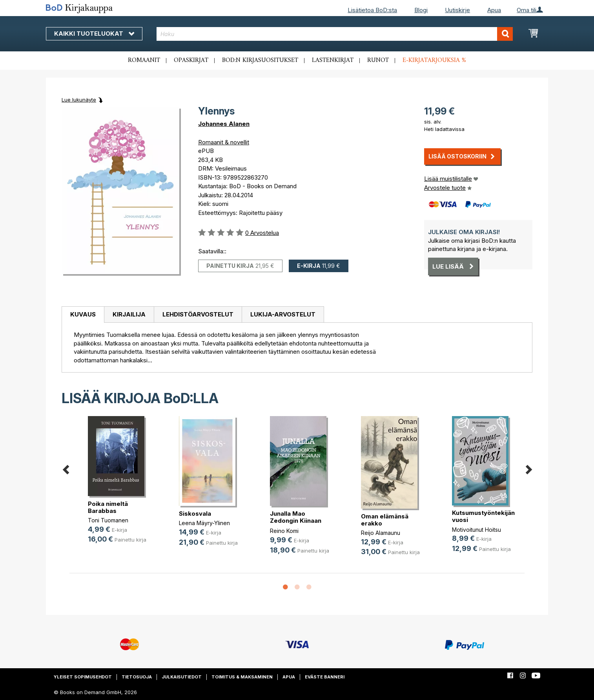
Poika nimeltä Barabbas (108, 507)
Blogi (421, 10)
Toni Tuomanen (108, 520)
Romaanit (144, 60)
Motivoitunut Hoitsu (476, 530)
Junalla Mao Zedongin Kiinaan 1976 (296, 521)
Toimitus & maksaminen (242, 677)
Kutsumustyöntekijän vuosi (483, 516)
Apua (494, 10)
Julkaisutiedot (182, 677)
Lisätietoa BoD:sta (372, 10)
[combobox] (335, 34)
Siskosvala (195, 514)
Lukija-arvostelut (283, 314)
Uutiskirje (457, 10)
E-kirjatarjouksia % (434, 60)
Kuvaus (83, 314)
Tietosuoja (137, 677)
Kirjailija (129, 314)
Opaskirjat (191, 60)
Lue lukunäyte (79, 100)
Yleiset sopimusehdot (83, 677)
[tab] (83, 315)
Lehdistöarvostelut (198, 314)
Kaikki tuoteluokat (94, 34)
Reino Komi (284, 531)
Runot (378, 60)
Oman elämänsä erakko (385, 520)
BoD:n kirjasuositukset (260, 60)
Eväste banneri (325, 677)
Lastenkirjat (333, 60)
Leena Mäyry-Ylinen (204, 523)
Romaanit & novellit (224, 142)
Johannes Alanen (224, 124)
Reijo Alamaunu (381, 533)
